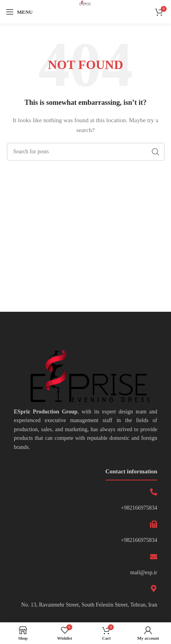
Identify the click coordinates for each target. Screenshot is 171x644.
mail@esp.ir (144, 572)
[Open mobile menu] (19, 12)
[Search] (86, 152)
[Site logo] (85, 11)
